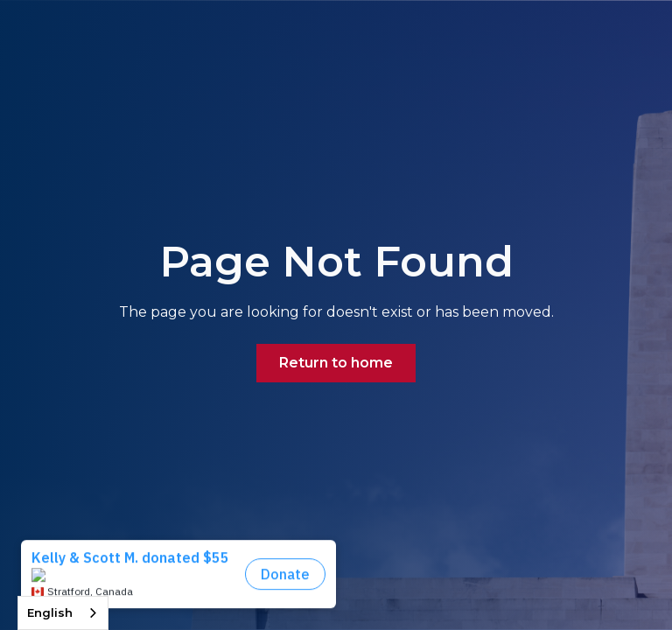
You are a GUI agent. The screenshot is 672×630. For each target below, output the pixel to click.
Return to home (336, 363)
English (50, 612)
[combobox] (63, 613)
